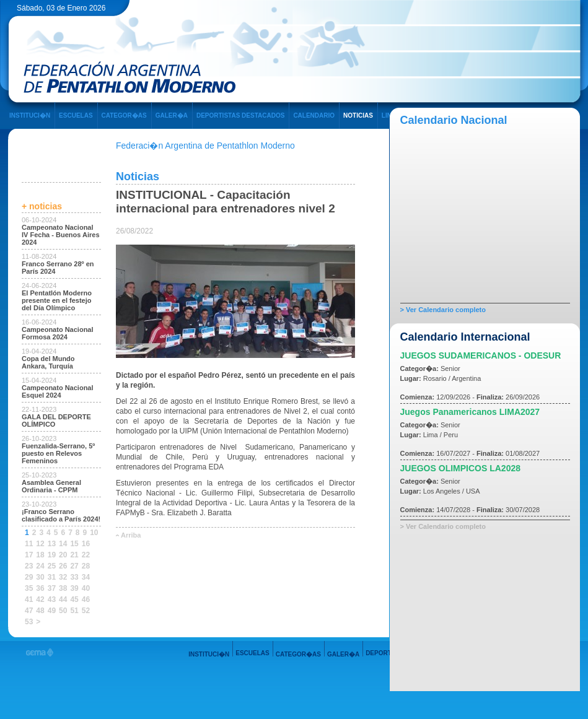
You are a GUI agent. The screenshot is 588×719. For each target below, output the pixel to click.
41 (29, 599)
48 (40, 611)
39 (74, 588)
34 (86, 577)
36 (40, 588)
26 (63, 566)
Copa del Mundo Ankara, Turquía (48, 362)
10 (94, 533)
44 (63, 599)
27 (74, 566)
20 (63, 555)
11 (29, 544)
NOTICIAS (358, 115)
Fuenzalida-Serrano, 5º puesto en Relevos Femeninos (58, 453)
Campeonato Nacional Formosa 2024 (58, 333)
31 (52, 577)
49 (52, 611)
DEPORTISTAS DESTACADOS (240, 115)
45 (74, 599)
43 (52, 599)
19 (52, 555)
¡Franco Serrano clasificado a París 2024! (61, 515)
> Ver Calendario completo (443, 310)
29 (29, 577)
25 (52, 566)
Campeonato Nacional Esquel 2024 (58, 391)
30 (40, 577)
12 (40, 544)
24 (40, 566)
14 (63, 544)
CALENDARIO (314, 115)
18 (40, 555)
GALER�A (172, 115)
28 (86, 566)
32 (63, 577)
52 (86, 611)
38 (63, 588)
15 (74, 544)
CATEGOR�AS (124, 115)
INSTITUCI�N (30, 115)
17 (29, 555)
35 (29, 588)
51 (74, 611)
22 (86, 555)
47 (29, 611)
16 (86, 544)
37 (52, 588)
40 (86, 588)
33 (74, 577)
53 (29, 622)
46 (86, 599)
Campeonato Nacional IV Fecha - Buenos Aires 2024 (61, 235)
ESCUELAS (76, 115)
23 (29, 566)
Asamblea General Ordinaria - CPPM (51, 486)
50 (63, 611)
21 (74, 555)
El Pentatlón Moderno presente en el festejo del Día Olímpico (57, 300)
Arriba (131, 535)
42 (40, 599)
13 (52, 544)
